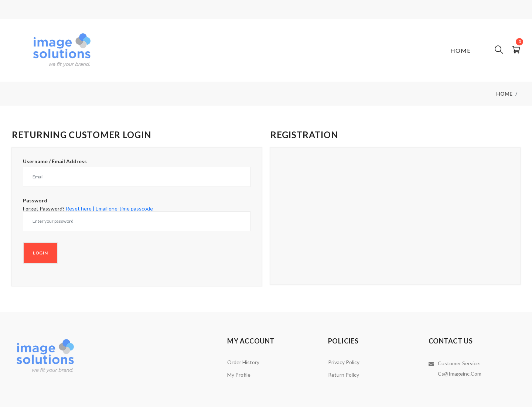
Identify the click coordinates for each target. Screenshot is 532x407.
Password (35, 201)
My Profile (239, 375)
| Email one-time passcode (123, 208)
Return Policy (344, 375)
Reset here (79, 208)
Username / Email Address (55, 161)
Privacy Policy (344, 362)
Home (461, 50)
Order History (243, 362)
